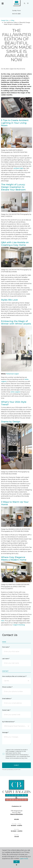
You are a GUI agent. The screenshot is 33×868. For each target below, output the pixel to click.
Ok (16, 862)
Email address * (7, 699)
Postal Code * (6, 710)
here (3, 621)
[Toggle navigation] (3, 3)
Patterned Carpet (13, 374)
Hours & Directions (16, 814)
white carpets (15, 392)
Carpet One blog (19, 625)
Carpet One (5, 20)
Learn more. (24, 859)
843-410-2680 (16, 14)
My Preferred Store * (8, 722)
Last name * (6, 659)
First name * (6, 647)
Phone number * (7, 687)
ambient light (18, 168)
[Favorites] (28, 3)
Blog (13, 20)
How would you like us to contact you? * (14, 676)
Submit (16, 765)
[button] (25, 3)
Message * (5, 732)
